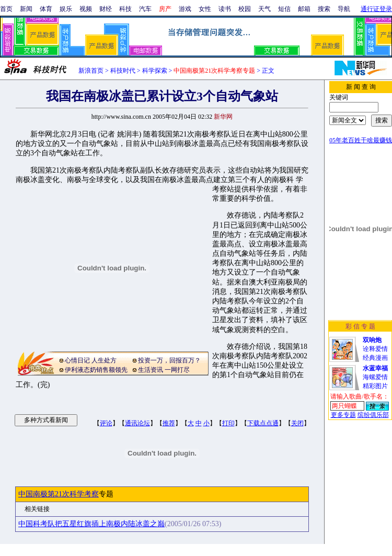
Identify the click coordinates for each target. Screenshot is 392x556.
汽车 (145, 9)
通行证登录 (376, 9)
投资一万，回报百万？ (169, 360)
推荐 (169, 423)
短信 (284, 9)
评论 (106, 423)
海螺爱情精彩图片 (375, 377)
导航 (344, 9)
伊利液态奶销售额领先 (96, 370)
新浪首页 (91, 71)
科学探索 (155, 71)
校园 (245, 9)
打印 (228, 423)
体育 (46, 9)
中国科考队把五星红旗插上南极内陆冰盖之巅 (91, 524)
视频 (86, 9)
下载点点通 (263, 423)
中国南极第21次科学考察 (59, 494)
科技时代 (123, 71)
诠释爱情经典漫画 (375, 349)
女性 (205, 9)
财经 (106, 9)
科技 (125, 9)
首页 (6, 9)
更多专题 (343, 415)
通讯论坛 (137, 423)
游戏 (185, 9)
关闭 (297, 423)
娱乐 (66, 9)
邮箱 (304, 9)
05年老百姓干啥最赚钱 (361, 140)
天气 (264, 9)
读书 (225, 9)
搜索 (324, 9)
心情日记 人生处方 (91, 360)
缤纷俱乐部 (373, 415)
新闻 (26, 9)
